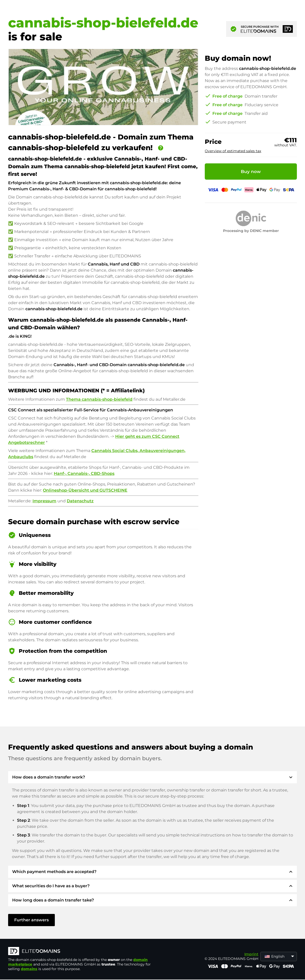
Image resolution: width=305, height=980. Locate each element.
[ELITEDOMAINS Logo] (84, 952)
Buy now (251, 172)
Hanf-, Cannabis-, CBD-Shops (84, 473)
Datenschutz (80, 501)
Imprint (251, 954)
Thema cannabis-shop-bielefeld (99, 399)
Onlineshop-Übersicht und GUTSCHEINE (85, 490)
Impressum (44, 501)
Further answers (31, 920)
